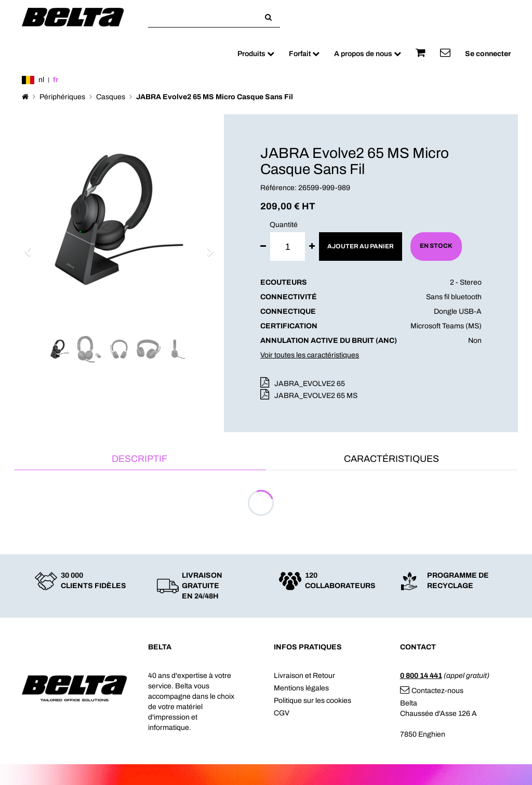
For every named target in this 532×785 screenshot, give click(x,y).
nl (41, 80)
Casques (111, 97)
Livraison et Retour (304, 676)
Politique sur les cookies (312, 701)
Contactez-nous (432, 691)
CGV (282, 713)
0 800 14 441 (421, 676)
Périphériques (62, 97)
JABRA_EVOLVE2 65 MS (316, 396)
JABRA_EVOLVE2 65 (310, 384)
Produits (256, 54)
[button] (31, 247)
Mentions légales (301, 688)
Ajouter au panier (361, 246)
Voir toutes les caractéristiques (310, 355)
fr (56, 80)
